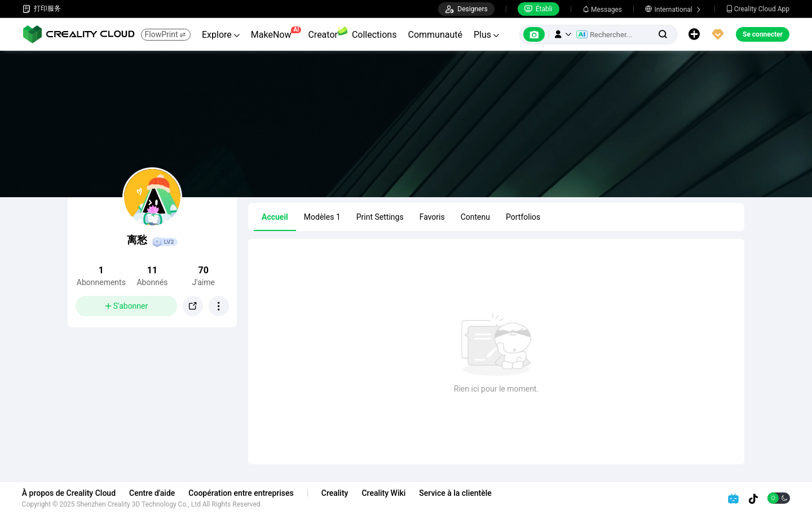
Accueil (275, 217)
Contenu (475, 217)
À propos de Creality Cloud (69, 493)
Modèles (322, 217)
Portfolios (523, 217)
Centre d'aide (153, 493)
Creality (336, 493)
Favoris (432, 217)
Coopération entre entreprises (241, 493)
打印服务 (42, 9)
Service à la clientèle (456, 493)
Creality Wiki (385, 493)
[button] (563, 34)
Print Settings (380, 217)
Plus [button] (486, 35)
